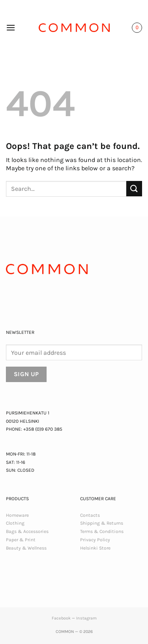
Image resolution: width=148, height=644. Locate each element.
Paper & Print (21, 540)
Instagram (86, 618)
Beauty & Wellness (26, 548)
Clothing (15, 523)
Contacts (90, 515)
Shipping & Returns (102, 523)
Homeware (17, 515)
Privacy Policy (95, 540)
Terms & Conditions (102, 531)
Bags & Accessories (27, 531)
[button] (11, 27)
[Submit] (134, 189)
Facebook (61, 618)
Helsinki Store (95, 548)
